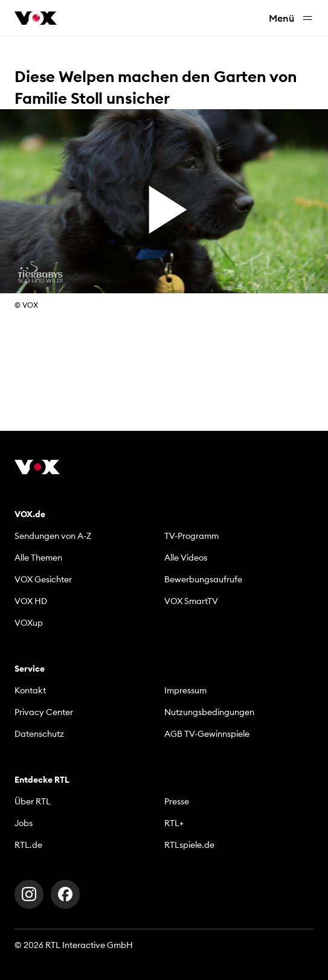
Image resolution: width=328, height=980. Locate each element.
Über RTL (33, 801)
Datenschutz (39, 734)
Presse (177, 801)
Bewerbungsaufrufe (203, 579)
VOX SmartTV (191, 601)
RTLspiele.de (189, 845)
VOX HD (31, 601)
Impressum (185, 690)
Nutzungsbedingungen (209, 712)
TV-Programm (191, 536)
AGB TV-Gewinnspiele (207, 734)
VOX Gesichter (43, 579)
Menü (291, 18)
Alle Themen (38, 558)
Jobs (24, 823)
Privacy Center (44, 712)
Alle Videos (186, 558)
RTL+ (174, 823)
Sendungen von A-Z (53, 536)
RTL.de (28, 845)
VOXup (29, 623)
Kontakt (30, 690)
